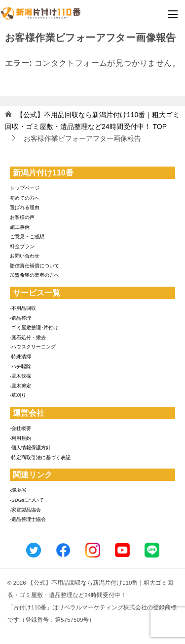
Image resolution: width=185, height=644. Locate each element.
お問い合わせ (25, 256)
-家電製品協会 (25, 510)
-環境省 (18, 490)
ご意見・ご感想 (27, 236)
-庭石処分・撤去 (28, 337)
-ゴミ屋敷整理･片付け (34, 327)
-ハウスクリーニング (33, 347)
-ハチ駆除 (20, 366)
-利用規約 (20, 438)
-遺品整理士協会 (28, 519)
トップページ (25, 188)
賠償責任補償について (35, 266)
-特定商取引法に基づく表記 (40, 457)
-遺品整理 (20, 318)
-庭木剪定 (20, 386)
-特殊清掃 (20, 357)
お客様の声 (22, 217)
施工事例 (20, 227)
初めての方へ (25, 198)
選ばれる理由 (25, 207)
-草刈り (18, 395)
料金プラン (22, 246)
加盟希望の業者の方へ (35, 275)
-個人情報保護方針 (30, 448)
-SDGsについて (27, 500)
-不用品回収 (23, 308)
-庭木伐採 (20, 376)
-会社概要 (20, 428)
